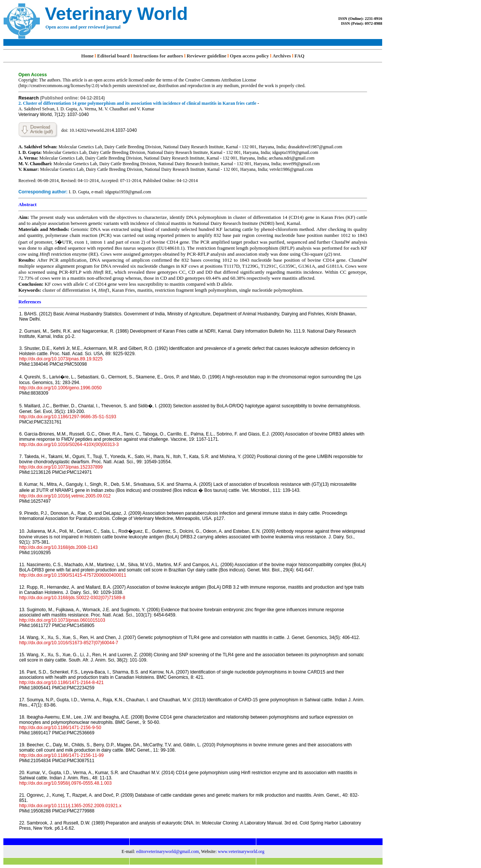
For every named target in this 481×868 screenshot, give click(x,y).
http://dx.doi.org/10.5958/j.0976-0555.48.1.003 (65, 783)
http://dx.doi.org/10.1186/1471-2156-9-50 (60, 728)
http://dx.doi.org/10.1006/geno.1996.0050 (61, 388)
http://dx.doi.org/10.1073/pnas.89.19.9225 (61, 359)
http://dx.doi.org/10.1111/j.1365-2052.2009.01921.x (70, 806)
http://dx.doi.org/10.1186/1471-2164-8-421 (61, 683)
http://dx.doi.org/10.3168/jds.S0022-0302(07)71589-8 (72, 598)
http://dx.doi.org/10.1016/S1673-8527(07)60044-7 (69, 643)
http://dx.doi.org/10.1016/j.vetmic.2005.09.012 (65, 496)
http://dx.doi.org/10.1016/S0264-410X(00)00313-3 (69, 445)
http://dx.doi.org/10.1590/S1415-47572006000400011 (73, 575)
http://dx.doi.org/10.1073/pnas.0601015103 (62, 620)
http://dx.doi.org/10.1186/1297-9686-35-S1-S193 (68, 417)
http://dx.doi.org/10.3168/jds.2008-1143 (58, 547)
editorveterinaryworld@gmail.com (168, 851)
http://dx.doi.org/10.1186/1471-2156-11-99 (61, 755)
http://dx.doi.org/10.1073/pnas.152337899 (61, 467)
